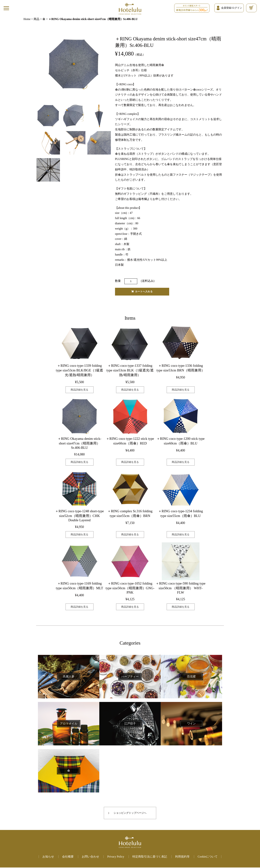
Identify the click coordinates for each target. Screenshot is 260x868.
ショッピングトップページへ (130, 814)
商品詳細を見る (79, 390)
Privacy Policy (116, 857)
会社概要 (68, 857)
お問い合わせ (90, 857)
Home (27, 19)
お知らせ (48, 857)
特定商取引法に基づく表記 (150, 857)
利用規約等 (182, 857)
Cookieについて (208, 857)
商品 (36, 19)
